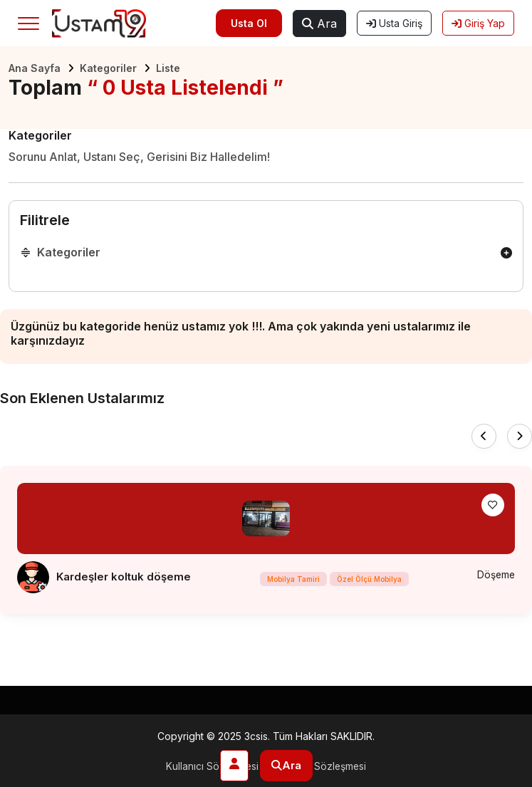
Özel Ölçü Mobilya (369, 580)
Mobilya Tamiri (293, 580)
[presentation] (484, 436)
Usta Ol (249, 23)
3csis (256, 736)
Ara (319, 24)
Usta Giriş (394, 23)
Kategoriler (108, 68)
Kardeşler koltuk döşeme (124, 577)
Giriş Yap (478, 23)
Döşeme (495, 575)
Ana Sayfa (35, 68)
